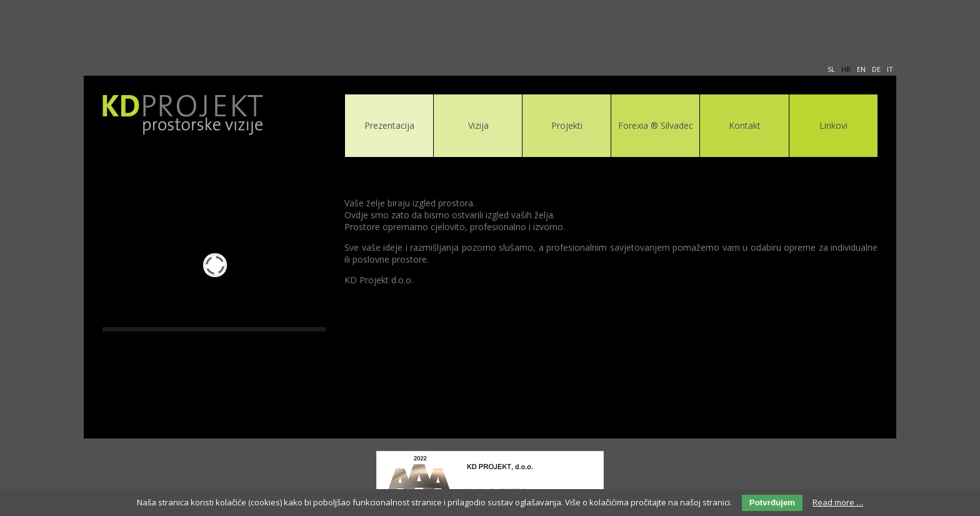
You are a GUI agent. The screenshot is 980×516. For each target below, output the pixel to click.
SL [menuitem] (831, 69)
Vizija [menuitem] (478, 125)
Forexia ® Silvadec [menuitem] (656, 125)
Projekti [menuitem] (567, 125)
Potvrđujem (772, 503)
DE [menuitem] (876, 69)
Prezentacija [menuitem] (389, 125)
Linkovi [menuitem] (833, 125)
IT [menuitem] (890, 69)
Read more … (838, 502)
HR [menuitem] (846, 69)
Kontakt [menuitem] (745, 125)
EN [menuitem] (861, 69)
